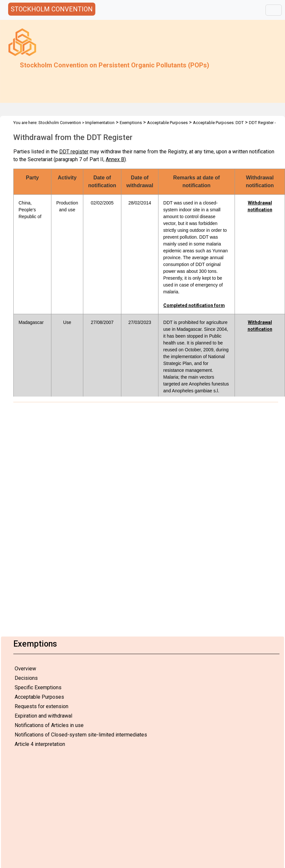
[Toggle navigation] (274, 10)
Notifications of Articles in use (49, 725)
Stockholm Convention (60, 123)
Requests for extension (41, 706)
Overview (25, 669)
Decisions (26, 678)
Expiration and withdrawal (43, 716)
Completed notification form (194, 305)
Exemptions (131, 123)
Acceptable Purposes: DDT (218, 123)
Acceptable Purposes (39, 697)
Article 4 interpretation (40, 744)
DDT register (74, 152)
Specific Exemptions (38, 687)
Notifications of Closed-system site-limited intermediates (81, 735)
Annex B (115, 159)
